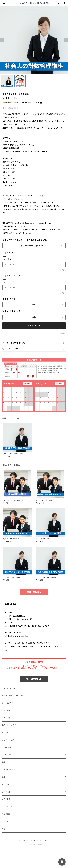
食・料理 (5, 733)
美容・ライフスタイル (10, 725)
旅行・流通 (6, 792)
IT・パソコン (7, 755)
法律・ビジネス (8, 703)
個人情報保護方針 (34, 679)
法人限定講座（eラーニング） (13, 696)
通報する (63, 334)
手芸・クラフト (7, 807)
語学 (4, 777)
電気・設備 (6, 784)
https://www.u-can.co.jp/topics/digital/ (39, 209)
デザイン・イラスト (9, 740)
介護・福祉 (6, 718)
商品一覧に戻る (34, 592)
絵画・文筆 (6, 814)
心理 (4, 762)
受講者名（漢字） (10, 253)
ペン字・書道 (7, 747)
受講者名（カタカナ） (11, 276)
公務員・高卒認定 (9, 770)
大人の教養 (6, 799)
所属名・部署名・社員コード (14, 311)
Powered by (34, 845)
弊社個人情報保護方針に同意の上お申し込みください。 (27, 240)
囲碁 (4, 829)
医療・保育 (6, 710)
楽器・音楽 (6, 821)
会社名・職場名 (9, 299)
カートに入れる (34, 326)
